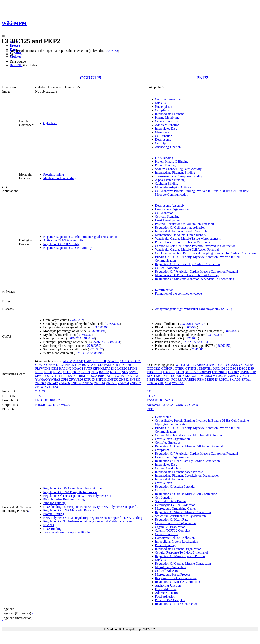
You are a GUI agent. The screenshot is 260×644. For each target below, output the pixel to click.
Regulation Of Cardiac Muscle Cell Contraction (186, 494)
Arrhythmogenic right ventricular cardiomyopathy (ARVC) (193, 309)
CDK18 (40, 365)
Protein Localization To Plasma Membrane (183, 242)
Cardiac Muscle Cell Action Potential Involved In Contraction (195, 246)
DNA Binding (164, 158)
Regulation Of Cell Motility (61, 244)
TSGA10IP (96, 376)
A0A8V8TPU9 (157, 405)
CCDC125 (90, 78)
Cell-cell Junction (166, 121)
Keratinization (164, 290)
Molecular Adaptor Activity (173, 187)
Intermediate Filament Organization (178, 549)
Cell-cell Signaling (167, 217)
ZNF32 (124, 379)
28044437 (231, 331)
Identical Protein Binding (60, 178)
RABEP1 (190, 379)
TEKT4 (152, 383)
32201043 (203, 342)
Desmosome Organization (172, 209)
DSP (251, 368)
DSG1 (234, 368)
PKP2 (202, 78)
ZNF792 (135, 383)
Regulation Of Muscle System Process (180, 556)
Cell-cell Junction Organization (175, 523)
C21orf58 (100, 361)
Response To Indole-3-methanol (176, 578)
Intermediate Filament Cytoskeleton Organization (187, 476)
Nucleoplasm (164, 107)
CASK (234, 365)
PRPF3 (85, 372)
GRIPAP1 (205, 372)
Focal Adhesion (165, 596)
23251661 (192, 338)
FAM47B (125, 365)
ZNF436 (64, 383)
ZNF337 (135, 379)
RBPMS (212, 379)
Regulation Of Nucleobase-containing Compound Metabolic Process (88, 521)
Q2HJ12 (53, 405)
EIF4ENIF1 (155, 372)
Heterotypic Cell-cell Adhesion (175, 505)
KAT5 (88, 368)
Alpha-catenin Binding (170, 180)
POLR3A (178, 379)
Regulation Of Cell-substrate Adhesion (180, 228)
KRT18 (161, 376)
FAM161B (111, 365)
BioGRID (16, 65)
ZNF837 (41, 387)
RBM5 (202, 379)
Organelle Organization (170, 527)
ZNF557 (88, 383)
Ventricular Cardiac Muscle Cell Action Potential (187, 250)
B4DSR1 (41, 405)
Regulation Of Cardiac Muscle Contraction (183, 563)
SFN (125, 372)
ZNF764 (123, 383)
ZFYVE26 (76, 379)
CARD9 (223, 365)
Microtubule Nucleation (171, 567)
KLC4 (151, 376)
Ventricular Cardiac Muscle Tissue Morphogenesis (188, 239)
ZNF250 (113, 379)
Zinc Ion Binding (54, 503)
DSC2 (225, 368)
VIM (168, 383)
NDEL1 (244, 376)
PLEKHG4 (163, 379)
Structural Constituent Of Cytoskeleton (180, 516)
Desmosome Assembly (170, 206)
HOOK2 (233, 372)
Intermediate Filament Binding (175, 173)
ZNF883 (52, 387)
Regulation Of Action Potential (175, 487)
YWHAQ (41, 379)
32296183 (112, 51)
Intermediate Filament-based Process (179, 472)
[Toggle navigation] (3, 36)
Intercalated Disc (166, 129)
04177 (151, 396)
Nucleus (160, 103)
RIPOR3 (116, 372)
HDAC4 (78, 368)
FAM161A (96, 365)
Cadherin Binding (167, 184)
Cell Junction (164, 136)
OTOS (67, 372)
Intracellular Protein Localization (177, 541)
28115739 (214, 335)
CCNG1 (125, 361)
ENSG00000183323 (48, 400)
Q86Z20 (65, 405)
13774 (39, 396)
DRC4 (60, 365)
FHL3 (180, 372)
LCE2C (122, 368)
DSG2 (243, 368)
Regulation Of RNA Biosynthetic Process (70, 492)
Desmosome (163, 140)
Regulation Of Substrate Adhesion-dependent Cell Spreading (195, 279)
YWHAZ (54, 379)
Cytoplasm (50, 123)
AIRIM (68, 361)
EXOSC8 (169, 372)
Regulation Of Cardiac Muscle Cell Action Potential (189, 446)
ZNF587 (112, 383)
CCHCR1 (168, 368)
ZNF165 (89, 379)
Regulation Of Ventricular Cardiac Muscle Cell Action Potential (197, 272)
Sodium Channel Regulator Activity (178, 169)
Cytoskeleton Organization (172, 439)
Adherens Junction (167, 125)
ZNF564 (100, 383)
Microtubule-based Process (173, 574)
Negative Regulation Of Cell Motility (68, 248)
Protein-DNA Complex (170, 600)
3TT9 (151, 409)
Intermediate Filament (169, 114)
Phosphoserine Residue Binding (64, 499)
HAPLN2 (65, 368)
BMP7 (88, 361)
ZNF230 (101, 379)
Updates (15, 57)
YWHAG (178, 383)
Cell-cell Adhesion (167, 268)
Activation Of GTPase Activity (63, 240)
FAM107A (82, 365)
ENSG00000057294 (160, 400)
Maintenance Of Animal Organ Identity (181, 235)
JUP (253, 372)
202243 (40, 391)
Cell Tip (160, 143)
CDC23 (136, 361)
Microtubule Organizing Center (175, 509)
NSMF (58, 372)
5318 (150, 391)
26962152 (224, 346)
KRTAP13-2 (108, 368)
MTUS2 (218, 376)
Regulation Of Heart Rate (172, 519)
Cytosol (160, 490)
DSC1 (217, 368)
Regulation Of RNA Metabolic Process (69, 510)
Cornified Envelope (168, 99)
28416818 (199, 349)
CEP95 (51, 365)
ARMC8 (202, 365)
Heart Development (168, 220)
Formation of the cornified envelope (178, 293)
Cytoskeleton (164, 483)
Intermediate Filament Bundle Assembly (181, 231)
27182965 (189, 342)
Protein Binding (54, 174)
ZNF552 (76, 383)
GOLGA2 (191, 372)
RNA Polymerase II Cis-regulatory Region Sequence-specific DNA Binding (93, 518)
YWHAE (120, 376)
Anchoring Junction (168, 147)
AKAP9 (191, 365)
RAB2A (104, 372)
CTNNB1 (192, 368)
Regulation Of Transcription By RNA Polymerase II (77, 496)
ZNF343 (41, 383)
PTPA (94, 372)
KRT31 (171, 376)
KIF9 (96, 368)
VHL (161, 383)
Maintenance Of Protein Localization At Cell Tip (187, 275)
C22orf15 (113, 361)
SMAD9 (235, 379)
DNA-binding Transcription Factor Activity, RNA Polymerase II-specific (91, 507)
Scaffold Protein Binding (171, 501)
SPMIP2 (41, 376)
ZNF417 (52, 383)
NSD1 (48, 372)
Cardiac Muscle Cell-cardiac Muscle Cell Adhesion (188, 435)
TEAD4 (71, 376)
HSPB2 (245, 372)
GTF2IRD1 (220, 372)
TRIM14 (83, 376)
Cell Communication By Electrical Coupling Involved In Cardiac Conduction (205, 253)
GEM (55, 368)
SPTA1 (246, 379)
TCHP (61, 376)
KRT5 (180, 376)
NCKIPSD (231, 376)
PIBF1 (151, 379)
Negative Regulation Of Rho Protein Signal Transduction (80, 237)
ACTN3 (180, 365)
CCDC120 (246, 365)
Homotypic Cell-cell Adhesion (175, 538)
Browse (15, 46)
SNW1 (133, 372)
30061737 (200, 324)
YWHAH (133, 376)
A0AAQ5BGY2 (178, 405)
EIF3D (70, 365)
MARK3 (206, 376)
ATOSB (78, 361)
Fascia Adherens (166, 589)
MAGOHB (192, 376)
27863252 (77, 320)
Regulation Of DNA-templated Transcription (73, 488)
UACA (109, 376)
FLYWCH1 (43, 368)
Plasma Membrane (167, 118)
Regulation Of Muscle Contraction (178, 582)
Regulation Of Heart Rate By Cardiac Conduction (187, 264)
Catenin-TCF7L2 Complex (173, 530)
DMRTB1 (205, 368)
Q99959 (194, 405)
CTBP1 (180, 368)
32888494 (102, 327)
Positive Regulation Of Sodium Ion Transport (185, 224)
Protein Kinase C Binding (172, 162)
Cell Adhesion (164, 213)
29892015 (186, 324)
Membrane (162, 132)
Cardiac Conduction (168, 468)
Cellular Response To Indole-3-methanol (181, 552)
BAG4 (213, 365)
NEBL (39, 372)
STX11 (52, 376)
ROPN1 (224, 379)
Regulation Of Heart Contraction (176, 604)
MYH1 (133, 368)
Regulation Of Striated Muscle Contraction (183, 512)
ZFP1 (65, 379)
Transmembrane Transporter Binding (179, 176)
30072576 (191, 327)
